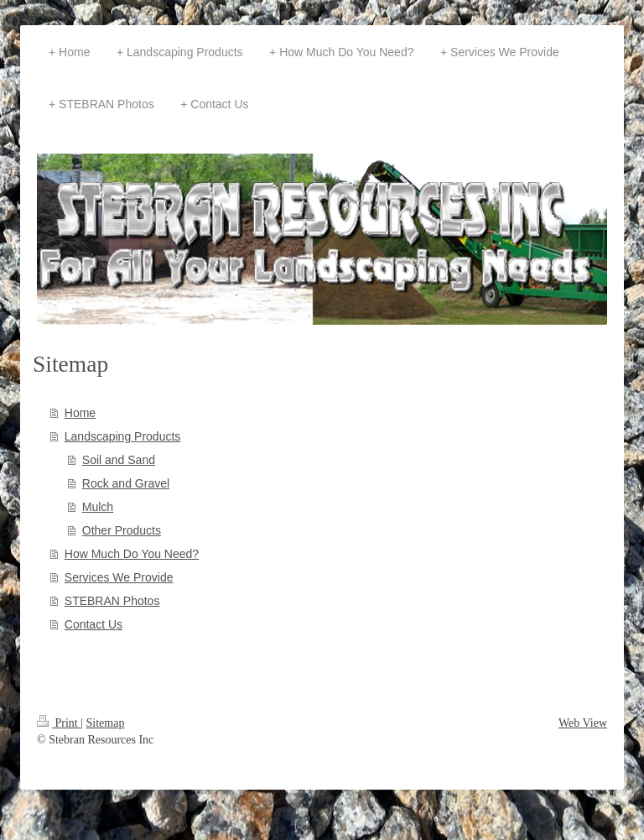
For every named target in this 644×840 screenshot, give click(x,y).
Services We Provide (119, 577)
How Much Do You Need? (132, 554)
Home (80, 413)
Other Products (122, 530)
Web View (583, 723)
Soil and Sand (119, 460)
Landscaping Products (123, 436)
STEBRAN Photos (112, 601)
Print (59, 723)
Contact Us (93, 624)
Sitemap (106, 723)
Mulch (98, 507)
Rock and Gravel (126, 483)
